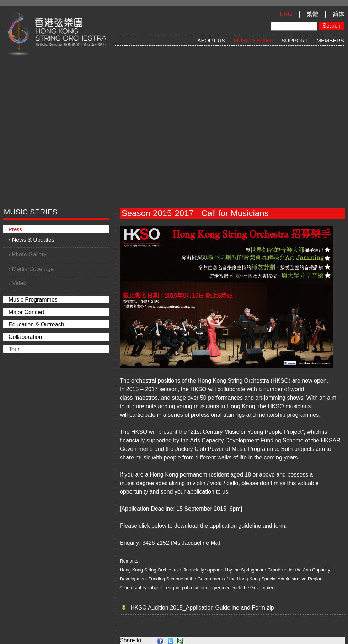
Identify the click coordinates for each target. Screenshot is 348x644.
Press (15, 229)
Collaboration (25, 337)
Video (19, 283)
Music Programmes (33, 300)
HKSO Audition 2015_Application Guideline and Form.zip (202, 608)
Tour (14, 349)
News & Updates (33, 240)
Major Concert (26, 312)
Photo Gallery (29, 254)
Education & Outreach (36, 324)
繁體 (312, 14)
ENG (286, 14)
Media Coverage (33, 269)
